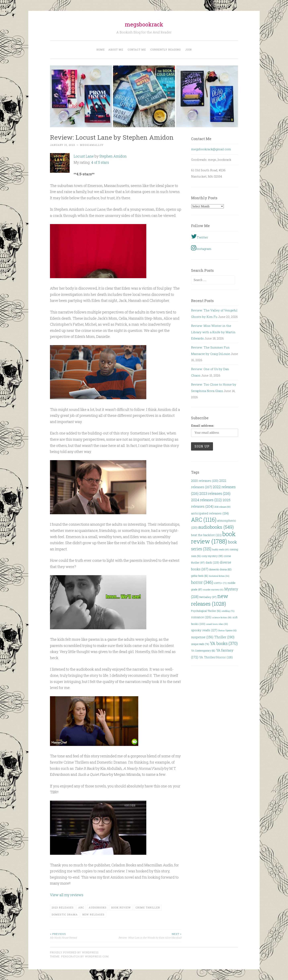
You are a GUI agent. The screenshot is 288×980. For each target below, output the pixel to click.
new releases (93, 914)
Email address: (203, 425)
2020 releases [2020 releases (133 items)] (205, 481)
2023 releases (63, 907)
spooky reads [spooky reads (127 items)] (204, 630)
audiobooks (98, 907)
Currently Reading (166, 50)
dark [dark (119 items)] (212, 562)
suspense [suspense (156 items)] (202, 637)
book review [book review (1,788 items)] (213, 537)
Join (188, 50)
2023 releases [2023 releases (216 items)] (215, 493)
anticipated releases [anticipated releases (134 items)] (210, 513)
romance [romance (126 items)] (201, 617)
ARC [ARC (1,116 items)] (204, 520)
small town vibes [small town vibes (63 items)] (217, 624)
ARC (81, 907)
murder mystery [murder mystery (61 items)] (213, 590)
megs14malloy (92, 145)
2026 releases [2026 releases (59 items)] (222, 507)
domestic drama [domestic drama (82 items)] (220, 569)
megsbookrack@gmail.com (211, 149)
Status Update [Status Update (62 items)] (227, 630)
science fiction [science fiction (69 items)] (222, 617)
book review (121, 907)
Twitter (199, 236)
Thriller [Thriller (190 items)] (224, 637)
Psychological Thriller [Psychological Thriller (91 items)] (206, 611)
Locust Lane (84, 156)
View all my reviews (67, 895)
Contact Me (137, 50)
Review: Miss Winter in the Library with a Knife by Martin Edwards (213, 332)
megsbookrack (144, 24)
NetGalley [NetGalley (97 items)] (208, 597)
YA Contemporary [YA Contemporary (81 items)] (203, 651)
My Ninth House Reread (83, 935)
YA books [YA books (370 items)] (224, 643)
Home (101, 50)
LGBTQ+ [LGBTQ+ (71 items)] (220, 583)
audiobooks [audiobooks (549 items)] (216, 527)
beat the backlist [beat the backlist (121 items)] (206, 535)
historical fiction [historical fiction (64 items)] (219, 576)
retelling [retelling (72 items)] (228, 611)
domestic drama (65, 914)
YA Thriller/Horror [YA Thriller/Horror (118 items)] (216, 657)
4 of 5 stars (100, 162)
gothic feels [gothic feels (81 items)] (200, 576)
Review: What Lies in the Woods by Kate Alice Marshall (149, 935)
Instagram (201, 248)
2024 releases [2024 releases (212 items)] (206, 500)
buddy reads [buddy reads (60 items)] (221, 550)
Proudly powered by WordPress (74, 952)
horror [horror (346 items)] (202, 582)
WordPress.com (97, 956)
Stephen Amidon (114, 156)
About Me (116, 50)
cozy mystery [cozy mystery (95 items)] (212, 556)
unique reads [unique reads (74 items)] (200, 644)
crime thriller (148, 907)
